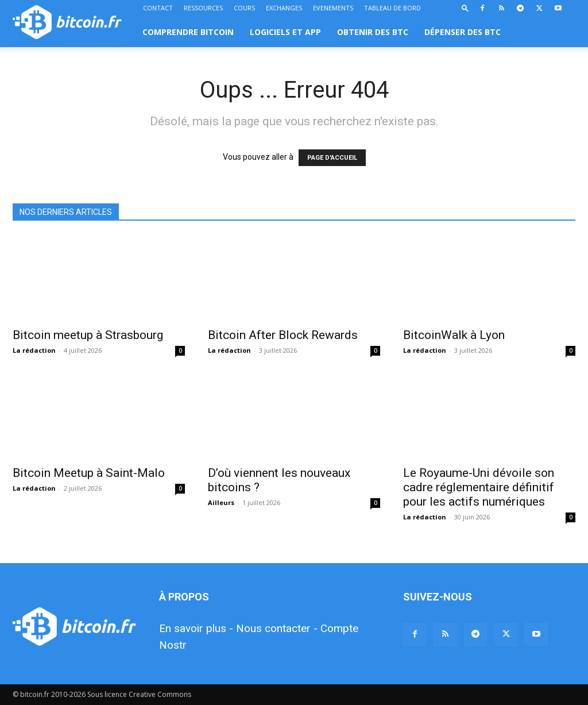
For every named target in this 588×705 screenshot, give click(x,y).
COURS (244, 8)
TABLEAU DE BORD (392, 8)
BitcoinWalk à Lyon (454, 335)
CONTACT (158, 8)
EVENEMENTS (333, 8)
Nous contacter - (277, 628)
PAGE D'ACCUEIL (332, 158)
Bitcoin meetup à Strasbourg (88, 335)
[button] (465, 8)
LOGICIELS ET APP (285, 32)
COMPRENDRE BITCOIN (188, 32)
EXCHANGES (284, 8)
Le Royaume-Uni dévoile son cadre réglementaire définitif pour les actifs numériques (479, 487)
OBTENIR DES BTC (373, 32)
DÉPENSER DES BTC (463, 32)
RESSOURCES (203, 8)
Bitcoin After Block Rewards (283, 335)
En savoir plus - (196, 628)
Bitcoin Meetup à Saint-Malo (89, 473)
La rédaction (34, 350)
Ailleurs (221, 502)
